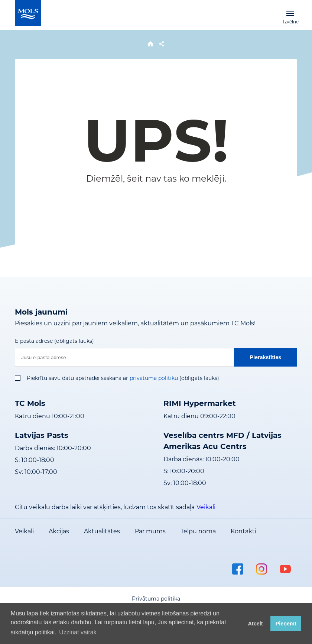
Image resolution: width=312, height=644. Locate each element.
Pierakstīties (266, 357)
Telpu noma (198, 531)
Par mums (150, 531)
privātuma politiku (154, 378)
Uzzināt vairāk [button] (78, 632)
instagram (261, 569)
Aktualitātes (102, 531)
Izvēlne (290, 13)
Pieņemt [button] (286, 624)
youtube (285, 569)
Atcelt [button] (256, 624)
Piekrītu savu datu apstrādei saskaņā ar (77, 378)
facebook (238, 569)
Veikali (206, 507)
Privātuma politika (156, 599)
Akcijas (59, 531)
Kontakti (243, 531)
